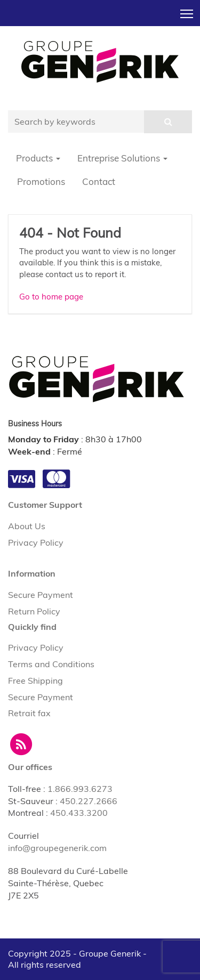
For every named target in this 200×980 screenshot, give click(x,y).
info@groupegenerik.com (57, 848)
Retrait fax (29, 713)
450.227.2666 (89, 801)
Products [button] (38, 158)
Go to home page (51, 297)
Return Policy (34, 611)
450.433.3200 (79, 813)
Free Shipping (35, 681)
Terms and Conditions (51, 664)
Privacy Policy (36, 542)
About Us (27, 526)
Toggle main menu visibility (187, 11)
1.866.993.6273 (80, 789)
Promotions (41, 181)
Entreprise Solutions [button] (122, 158)
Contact (99, 181)
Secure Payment (41, 595)
